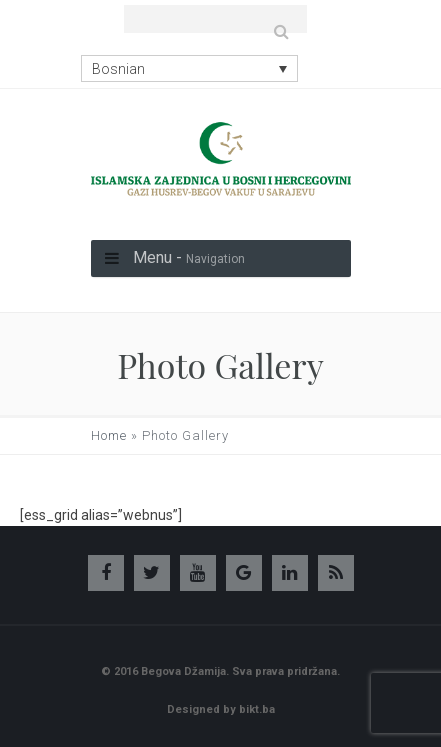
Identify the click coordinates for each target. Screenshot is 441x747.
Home (109, 435)
